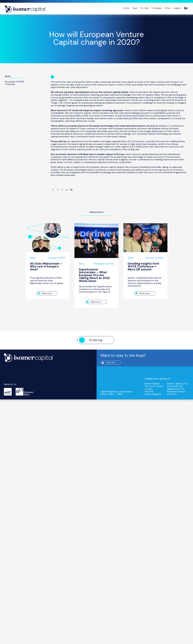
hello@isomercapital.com (157, 379)
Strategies (157, 8)
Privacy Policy (107, 394)
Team (135, 8)
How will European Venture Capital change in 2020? (96, 38)
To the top (96, 340)
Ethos (168, 8)
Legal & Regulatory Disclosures (116, 392)
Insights (177, 8)
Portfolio (145, 8)
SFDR (120, 394)
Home (126, 8)
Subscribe (111, 363)
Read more (47, 293)
